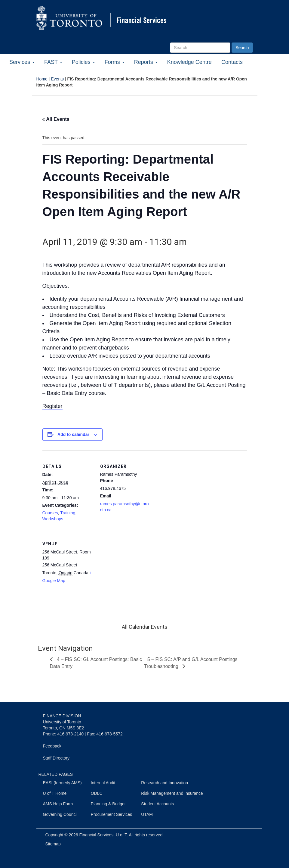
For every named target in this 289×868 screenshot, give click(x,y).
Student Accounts (157, 804)
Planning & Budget (108, 804)
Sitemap (53, 844)
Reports (146, 62)
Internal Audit (103, 783)
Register (52, 406)
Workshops (53, 519)
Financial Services (97, 835)
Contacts (232, 62)
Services (22, 62)
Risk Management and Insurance (172, 793)
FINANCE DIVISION (62, 716)
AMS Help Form (58, 804)
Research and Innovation (164, 783)
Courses (50, 513)
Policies (83, 62)
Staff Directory (56, 758)
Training (68, 513)
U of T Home (55, 793)
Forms (115, 62)
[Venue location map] (132, 569)
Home (42, 79)
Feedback (52, 746)
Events (57, 79)
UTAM (147, 814)
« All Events (56, 119)
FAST (53, 62)
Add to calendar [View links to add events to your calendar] (73, 434)
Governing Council (60, 814)
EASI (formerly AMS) (62, 783)
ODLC (97, 793)
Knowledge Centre (189, 62)
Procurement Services (112, 814)
